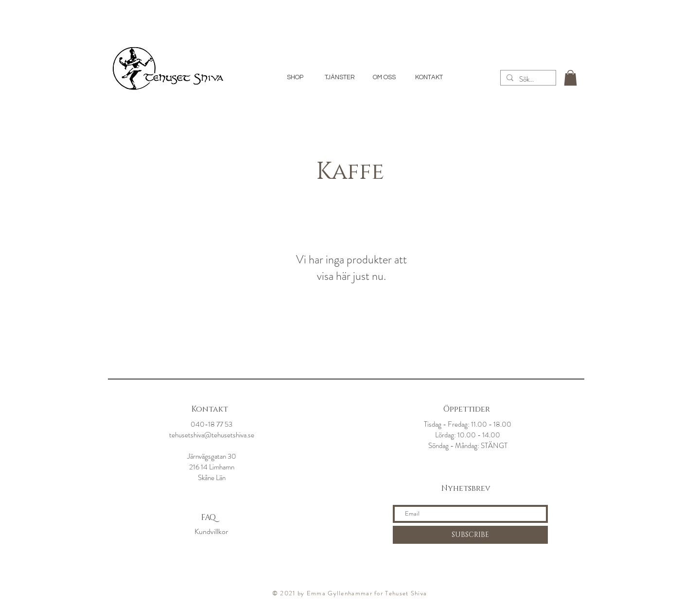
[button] (570, 78)
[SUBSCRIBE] (470, 535)
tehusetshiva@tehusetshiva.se (212, 435)
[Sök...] (527, 79)
